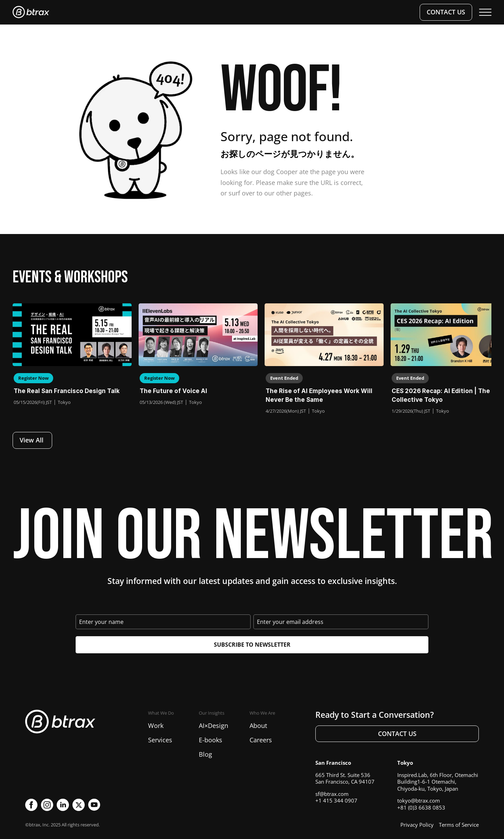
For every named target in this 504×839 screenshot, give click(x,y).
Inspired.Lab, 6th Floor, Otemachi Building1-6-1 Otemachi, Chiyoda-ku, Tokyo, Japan (438, 782)
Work (156, 725)
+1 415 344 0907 (336, 800)
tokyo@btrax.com (419, 800)
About (258, 725)
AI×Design (213, 725)
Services (160, 740)
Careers (261, 740)
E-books (211, 740)
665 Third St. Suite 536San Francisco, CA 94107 (345, 778)
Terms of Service (459, 825)
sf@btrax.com (332, 794)
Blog (205, 754)
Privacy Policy (417, 825)
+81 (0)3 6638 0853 (421, 807)
